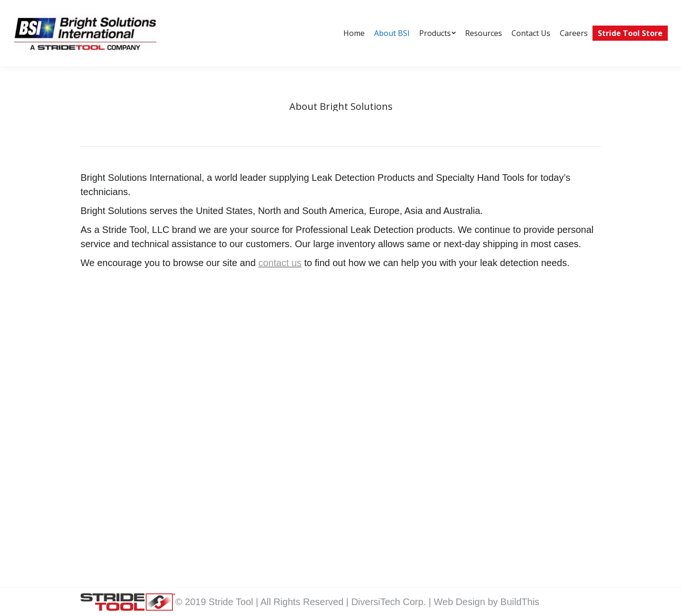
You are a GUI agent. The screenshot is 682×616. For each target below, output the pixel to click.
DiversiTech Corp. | (393, 602)
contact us (280, 263)
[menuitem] (354, 33)
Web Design (461, 602)
